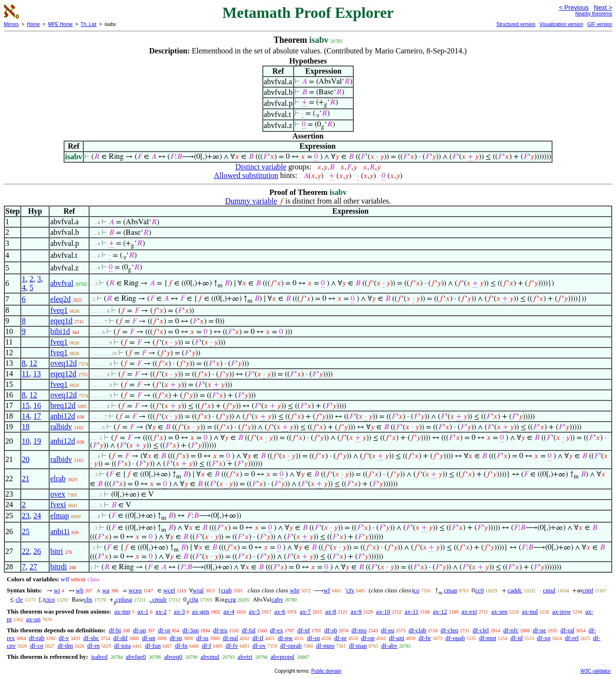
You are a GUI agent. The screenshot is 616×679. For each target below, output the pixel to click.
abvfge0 (136, 657)
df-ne (539, 630)
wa (106, 590)
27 (33, 567)
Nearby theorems (594, 14)
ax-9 (356, 611)
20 (26, 459)
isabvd (99, 657)
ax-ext (469, 611)
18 (26, 427)
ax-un (34, 619)
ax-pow (561, 611)
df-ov (259, 646)
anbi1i (60, 532)
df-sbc (91, 638)
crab (226, 590)
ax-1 (143, 611)
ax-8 (331, 611)
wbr (295, 590)
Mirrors (11, 24)
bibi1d (60, 331)
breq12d (63, 405)
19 (37, 441)
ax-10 (383, 611)
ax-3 (179, 611)
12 (33, 363)
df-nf (304, 630)
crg (232, 599)
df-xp (544, 638)
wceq (135, 590)
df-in (176, 638)
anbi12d (63, 416)
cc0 (479, 590)
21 (26, 479)
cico (50, 599)
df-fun (153, 646)
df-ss (202, 638)
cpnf (588, 590)
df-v (64, 638)
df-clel (481, 630)
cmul (549, 590)
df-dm (65, 646)
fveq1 (59, 310)
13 (37, 374)
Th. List (89, 24)
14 (26, 416)
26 (37, 551)
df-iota (122, 646)
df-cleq (449, 630)
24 (37, 516)
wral (198, 590)
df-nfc (511, 630)
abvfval (62, 283)
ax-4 (229, 611)
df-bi (115, 630)
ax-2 (161, 611)
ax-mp (122, 611)
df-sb (331, 630)
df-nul (231, 638)
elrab (58, 479)
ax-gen (200, 611)
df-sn (314, 638)
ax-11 (412, 611)
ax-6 (280, 611)
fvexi (58, 505)
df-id (517, 638)
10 (26, 441)
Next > (603, 7)
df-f (206, 646)
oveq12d (63, 363)
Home (33, 24)
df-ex (276, 630)
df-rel (572, 638)
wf (327, 590)
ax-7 (305, 611)
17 (37, 416)
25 (26, 532)
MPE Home (60, 24)
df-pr (341, 638)
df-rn (93, 646)
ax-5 (254, 611)
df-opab (455, 638)
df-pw (285, 638)
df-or (164, 630)
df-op (368, 638)
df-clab (417, 630)
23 (26, 516)
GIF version (600, 24)
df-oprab (291, 646)
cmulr (159, 599)
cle (19, 599)
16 (37, 405)
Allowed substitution (246, 175)
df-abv (389, 646)
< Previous (574, 7)
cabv (277, 599)
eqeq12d (63, 374)
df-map (358, 646)
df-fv (232, 646)
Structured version (516, 24)
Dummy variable (251, 201)
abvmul (210, 657)
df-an (139, 630)
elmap (59, 516)
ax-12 (440, 611)
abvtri (245, 657)
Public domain (327, 671)
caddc (515, 590)
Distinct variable (261, 167)
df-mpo (325, 646)
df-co (37, 646)
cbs (88, 599)
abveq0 (173, 657)
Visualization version (561, 24)
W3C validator (596, 671)
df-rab (37, 638)
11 (25, 374)
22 (26, 551)
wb (80, 590)
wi (57, 590)
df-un (149, 638)
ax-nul (530, 611)
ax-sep (500, 611)
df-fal (249, 630)
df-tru (220, 630)
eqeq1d (61, 321)
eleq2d (60, 299)
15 (26, 405)
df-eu (388, 630)
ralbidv (61, 427)
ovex (58, 494)
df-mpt (488, 638)
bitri (57, 551)
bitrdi (58, 567)
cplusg (124, 599)
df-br (425, 638)
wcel (169, 590)
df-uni (397, 638)
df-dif (121, 638)
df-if (258, 638)
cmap (450, 590)
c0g (194, 599)
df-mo (359, 630)
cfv (351, 590)
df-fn (181, 646)
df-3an (191, 630)
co (416, 590)
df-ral (567, 630)
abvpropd (282, 657)
